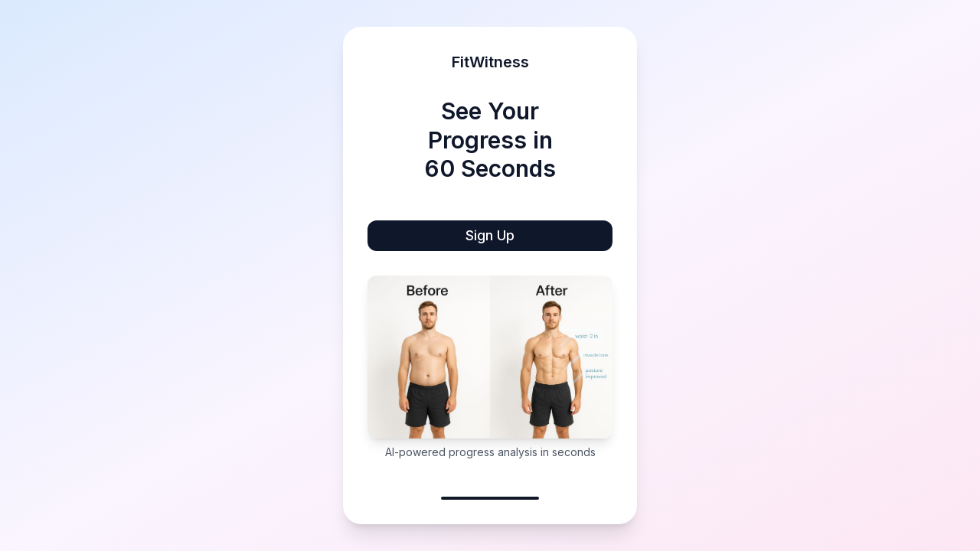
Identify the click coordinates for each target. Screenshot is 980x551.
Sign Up (490, 235)
